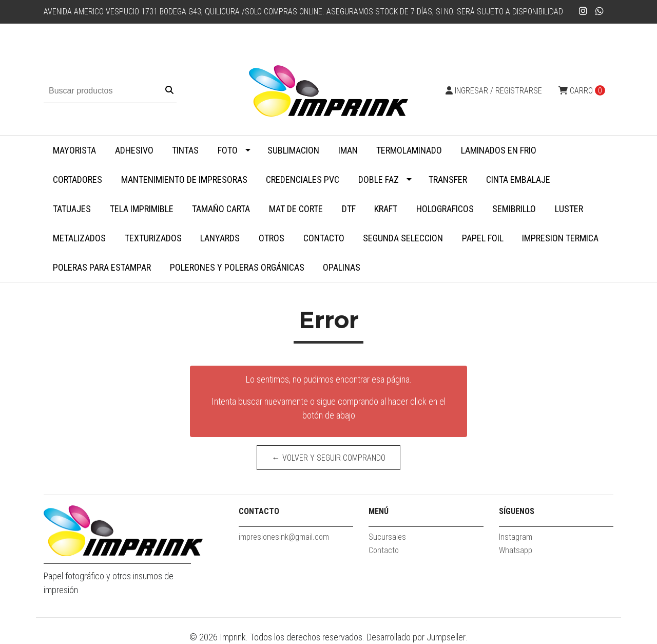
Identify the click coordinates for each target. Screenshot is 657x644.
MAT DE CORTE (296, 209)
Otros (272, 238)
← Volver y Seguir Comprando (329, 458)
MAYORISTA (74, 150)
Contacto (324, 238)
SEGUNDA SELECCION (403, 238)
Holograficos (445, 209)
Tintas (185, 150)
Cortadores (78, 179)
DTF (349, 209)
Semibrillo (514, 209)
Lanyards (220, 238)
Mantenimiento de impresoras (184, 179)
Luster (569, 209)
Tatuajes (72, 209)
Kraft (386, 209)
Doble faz (379, 179)
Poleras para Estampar (102, 267)
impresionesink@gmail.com (284, 537)
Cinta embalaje (518, 179)
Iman (348, 150)
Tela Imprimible (142, 209)
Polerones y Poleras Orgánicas (237, 267)
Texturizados (153, 238)
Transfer (448, 179)
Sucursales (387, 537)
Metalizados (79, 238)
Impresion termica (560, 238)
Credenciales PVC (303, 179)
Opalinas (342, 267)
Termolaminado (409, 150)
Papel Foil (483, 238)
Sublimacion (293, 150)
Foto (228, 150)
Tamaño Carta (221, 209)
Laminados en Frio (499, 150)
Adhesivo (134, 150)
